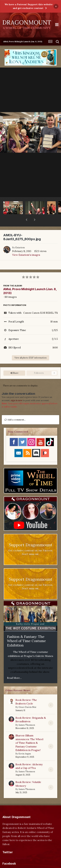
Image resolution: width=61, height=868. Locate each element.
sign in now (17, 392)
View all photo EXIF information (30, 349)
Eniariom (20, 239)
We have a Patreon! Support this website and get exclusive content (29, 6)
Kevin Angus (25, 745)
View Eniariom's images (26, 246)
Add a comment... (15, 411)
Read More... (14, 669)
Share (14, 365)
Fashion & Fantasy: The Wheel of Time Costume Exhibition (26, 633)
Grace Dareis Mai (27, 699)
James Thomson (27, 717)
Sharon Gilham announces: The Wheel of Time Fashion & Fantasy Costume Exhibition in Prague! (29, 734)
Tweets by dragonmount (17, 850)
